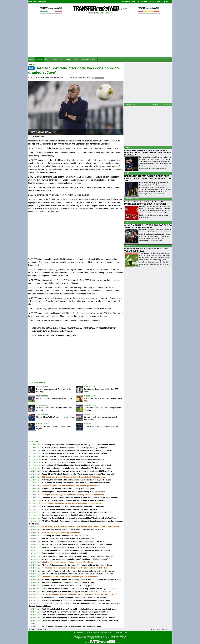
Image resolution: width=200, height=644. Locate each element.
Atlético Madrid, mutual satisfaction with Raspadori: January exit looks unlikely (73, 506)
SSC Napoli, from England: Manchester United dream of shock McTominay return (74, 477)
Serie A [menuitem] (40, 59)
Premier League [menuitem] (52, 59)
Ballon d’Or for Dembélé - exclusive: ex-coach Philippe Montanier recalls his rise (74, 542)
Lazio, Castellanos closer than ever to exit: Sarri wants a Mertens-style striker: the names (77, 512)
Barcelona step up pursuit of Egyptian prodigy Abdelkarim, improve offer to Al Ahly (75, 453)
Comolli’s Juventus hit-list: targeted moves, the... (102, 426)
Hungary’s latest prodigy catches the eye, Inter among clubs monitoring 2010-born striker (77, 471)
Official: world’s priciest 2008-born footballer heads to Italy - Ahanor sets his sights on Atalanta (79, 589)
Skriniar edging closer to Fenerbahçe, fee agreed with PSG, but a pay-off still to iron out (76, 592)
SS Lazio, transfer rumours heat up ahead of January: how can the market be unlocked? (77, 550)
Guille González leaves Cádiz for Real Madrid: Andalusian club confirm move (72, 503)
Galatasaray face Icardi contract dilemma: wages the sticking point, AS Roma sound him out (78, 445)
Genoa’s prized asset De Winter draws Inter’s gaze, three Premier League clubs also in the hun (79, 594)
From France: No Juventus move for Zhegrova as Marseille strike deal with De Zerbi (75, 568)
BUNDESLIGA (130, 246)
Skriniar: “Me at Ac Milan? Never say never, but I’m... (56, 417)
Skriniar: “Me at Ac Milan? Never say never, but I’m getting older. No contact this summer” (77, 544)
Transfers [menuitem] (85, 59)
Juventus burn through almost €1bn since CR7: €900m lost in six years (70, 456)
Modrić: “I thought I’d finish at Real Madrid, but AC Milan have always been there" (74, 459)
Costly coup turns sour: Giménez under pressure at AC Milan (66, 536)
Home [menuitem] (31, 59)
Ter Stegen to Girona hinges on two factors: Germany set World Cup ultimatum (73, 495)
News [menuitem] (94, 59)
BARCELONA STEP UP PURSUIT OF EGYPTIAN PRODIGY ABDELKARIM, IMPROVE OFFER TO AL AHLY (148, 178)
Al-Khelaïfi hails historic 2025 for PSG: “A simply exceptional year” (68, 489)
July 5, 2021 (70, 335)
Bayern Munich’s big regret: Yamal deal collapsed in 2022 (64, 553)
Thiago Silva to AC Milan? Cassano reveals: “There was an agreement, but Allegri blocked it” (79, 474)
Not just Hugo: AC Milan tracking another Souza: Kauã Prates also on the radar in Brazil (77, 465)
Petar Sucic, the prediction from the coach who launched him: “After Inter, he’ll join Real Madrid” (80, 518)
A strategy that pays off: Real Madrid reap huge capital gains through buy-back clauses (76, 480)
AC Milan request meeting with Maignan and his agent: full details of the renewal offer (76, 483)
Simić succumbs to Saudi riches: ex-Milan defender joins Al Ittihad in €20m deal (73, 547)
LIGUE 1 (128, 222)
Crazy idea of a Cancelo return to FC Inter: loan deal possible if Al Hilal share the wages (76, 468)
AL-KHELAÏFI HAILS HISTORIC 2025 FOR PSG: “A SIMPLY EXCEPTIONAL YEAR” (148, 226)
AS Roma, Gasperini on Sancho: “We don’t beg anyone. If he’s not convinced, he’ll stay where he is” (82, 580)
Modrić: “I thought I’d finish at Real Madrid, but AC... (55, 398)
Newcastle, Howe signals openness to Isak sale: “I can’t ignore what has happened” (75, 559)
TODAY (155, 104)
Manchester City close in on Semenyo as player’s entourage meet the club (71, 486)
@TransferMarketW (82, 78)
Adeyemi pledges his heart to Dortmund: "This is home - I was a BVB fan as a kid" (74, 597)
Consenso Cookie (155, 630)
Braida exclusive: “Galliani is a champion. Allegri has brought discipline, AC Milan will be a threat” (81, 527)
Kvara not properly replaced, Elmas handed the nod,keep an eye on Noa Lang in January (77, 450)
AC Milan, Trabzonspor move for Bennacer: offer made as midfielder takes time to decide (77, 565)
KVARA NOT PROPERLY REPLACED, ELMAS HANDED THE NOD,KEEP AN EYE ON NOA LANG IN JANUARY (148, 153)
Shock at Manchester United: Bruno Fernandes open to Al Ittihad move (70, 577)
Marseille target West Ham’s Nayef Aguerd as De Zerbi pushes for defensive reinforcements (78, 571)
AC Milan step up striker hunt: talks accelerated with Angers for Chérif (70, 509)
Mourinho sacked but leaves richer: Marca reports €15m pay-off (67, 586)
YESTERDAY (166, 104)
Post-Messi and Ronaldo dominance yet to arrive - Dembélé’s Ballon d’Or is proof (74, 530)
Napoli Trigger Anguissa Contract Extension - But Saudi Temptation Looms (71, 627)
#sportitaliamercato (108, 328)
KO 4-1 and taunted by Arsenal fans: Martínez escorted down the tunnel (70, 462)
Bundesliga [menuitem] (65, 59)
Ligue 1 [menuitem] (76, 59)
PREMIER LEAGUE (132, 199)
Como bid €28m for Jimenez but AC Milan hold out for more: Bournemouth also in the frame (78, 574)
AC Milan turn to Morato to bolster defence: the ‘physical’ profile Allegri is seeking (74, 448)
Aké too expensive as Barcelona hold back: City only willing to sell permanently (73, 492)
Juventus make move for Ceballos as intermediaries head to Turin (68, 583)
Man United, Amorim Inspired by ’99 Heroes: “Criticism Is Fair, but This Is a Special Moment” (78, 618)
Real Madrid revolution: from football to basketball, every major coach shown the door (76, 600)
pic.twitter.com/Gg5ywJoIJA (61, 331)
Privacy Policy (166, 630)
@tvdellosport (92, 328)
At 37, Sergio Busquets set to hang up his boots (61, 533)
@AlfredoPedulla (39, 331)
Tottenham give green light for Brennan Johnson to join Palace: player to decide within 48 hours (80, 498)
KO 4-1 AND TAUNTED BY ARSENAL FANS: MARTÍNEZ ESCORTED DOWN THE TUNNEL (145, 203)
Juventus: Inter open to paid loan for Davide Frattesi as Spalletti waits (69, 515)
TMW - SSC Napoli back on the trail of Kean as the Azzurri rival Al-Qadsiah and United (76, 612)
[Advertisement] (49, 359)
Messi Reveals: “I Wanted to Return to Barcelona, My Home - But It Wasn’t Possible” (75, 615)
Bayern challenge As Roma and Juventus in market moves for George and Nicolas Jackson (78, 556)
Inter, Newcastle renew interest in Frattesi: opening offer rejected (67, 562)
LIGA (127, 173)
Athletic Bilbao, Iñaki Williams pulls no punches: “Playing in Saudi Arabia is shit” (74, 500)
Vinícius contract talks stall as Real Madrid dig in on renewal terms (68, 538)
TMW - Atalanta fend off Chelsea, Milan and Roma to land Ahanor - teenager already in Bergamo (80, 609)
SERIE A (128, 147)
